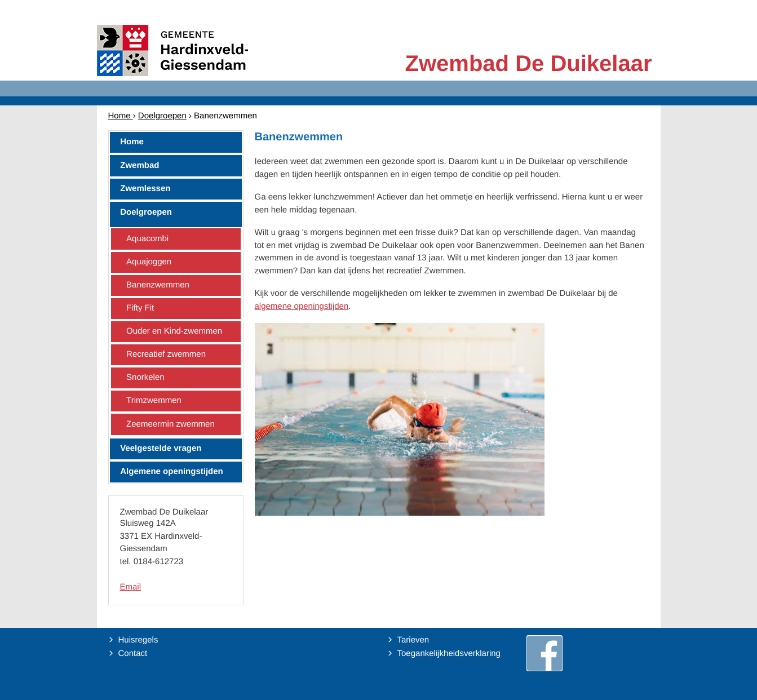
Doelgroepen (162, 116)
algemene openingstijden (302, 306)
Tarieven (413, 640)
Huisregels (138, 640)
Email (131, 587)
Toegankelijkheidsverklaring (449, 654)
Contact (133, 654)
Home (121, 116)
